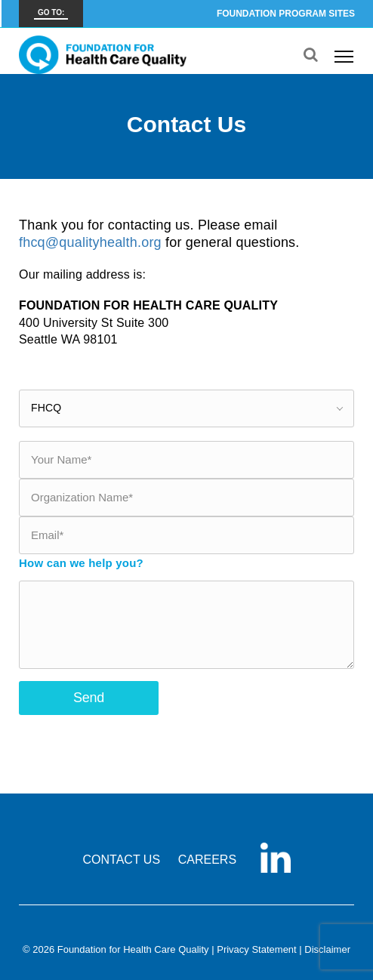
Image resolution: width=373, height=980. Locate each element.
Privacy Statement (257, 949)
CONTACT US (122, 860)
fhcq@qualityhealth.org (90, 242)
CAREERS (207, 860)
